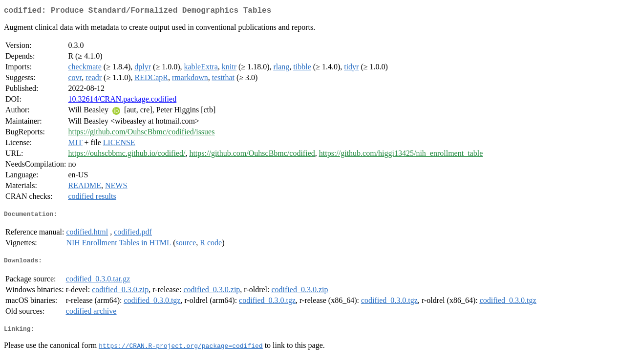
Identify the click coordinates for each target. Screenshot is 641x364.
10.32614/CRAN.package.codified (122, 101)
